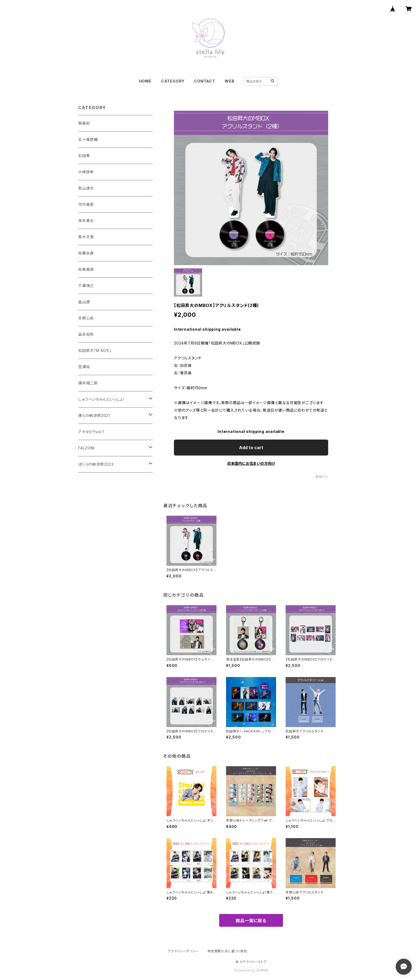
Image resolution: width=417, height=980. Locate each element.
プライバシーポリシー (183, 951)
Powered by (251, 970)
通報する (322, 477)
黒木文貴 (86, 237)
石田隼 (84, 156)
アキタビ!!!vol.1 (91, 432)
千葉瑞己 (86, 286)
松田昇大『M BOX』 (95, 350)
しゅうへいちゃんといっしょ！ (101, 399)
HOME (145, 81)
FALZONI (86, 448)
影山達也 (86, 188)
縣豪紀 (84, 123)
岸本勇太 (86, 221)
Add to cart (251, 448)
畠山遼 (84, 302)
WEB (230, 81)
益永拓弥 (86, 334)
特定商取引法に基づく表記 (227, 951)
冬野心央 (86, 318)
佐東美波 (86, 269)
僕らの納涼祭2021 (94, 415)
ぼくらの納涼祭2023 (96, 464)
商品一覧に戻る (251, 921)
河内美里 (86, 204)
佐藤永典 (86, 253)
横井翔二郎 (88, 383)
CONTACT (205, 81)
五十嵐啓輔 (88, 139)
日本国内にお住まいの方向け (251, 463)
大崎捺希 (86, 172)
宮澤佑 (84, 367)
